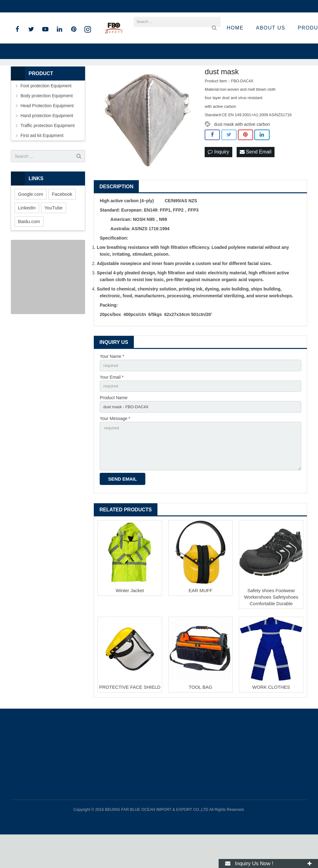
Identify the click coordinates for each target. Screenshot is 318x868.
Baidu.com (29, 249)
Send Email (256, 180)
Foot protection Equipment (46, 113)
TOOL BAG (201, 721)
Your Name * (112, 384)
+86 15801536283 (33, 6)
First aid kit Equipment (42, 163)
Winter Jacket (130, 624)
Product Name (114, 427)
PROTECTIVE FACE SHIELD (130, 721)
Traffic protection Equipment (48, 153)
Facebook (62, 222)
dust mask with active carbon (242, 152)
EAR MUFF (200, 624)
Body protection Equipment (47, 123)
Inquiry (218, 180)
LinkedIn (27, 235)
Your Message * (115, 449)
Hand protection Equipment (47, 143)
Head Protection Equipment (47, 133)
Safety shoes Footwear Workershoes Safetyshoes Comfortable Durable (271, 630)
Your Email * (112, 405)
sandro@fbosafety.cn (81, 6)
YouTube (54, 235)
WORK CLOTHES (271, 721)
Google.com (31, 222)
